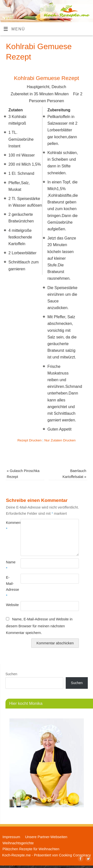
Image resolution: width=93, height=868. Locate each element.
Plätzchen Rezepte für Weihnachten (31, 849)
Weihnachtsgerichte (18, 843)
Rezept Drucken (29, 440)
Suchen (11, 674)
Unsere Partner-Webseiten (46, 837)
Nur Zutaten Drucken (60, 440)
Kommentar (10, 526)
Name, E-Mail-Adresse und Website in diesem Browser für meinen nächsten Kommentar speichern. (39, 626)
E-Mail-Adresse (10, 586)
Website (10, 605)
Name (10, 565)
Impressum (11, 837)
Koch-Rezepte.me (16, 855)
